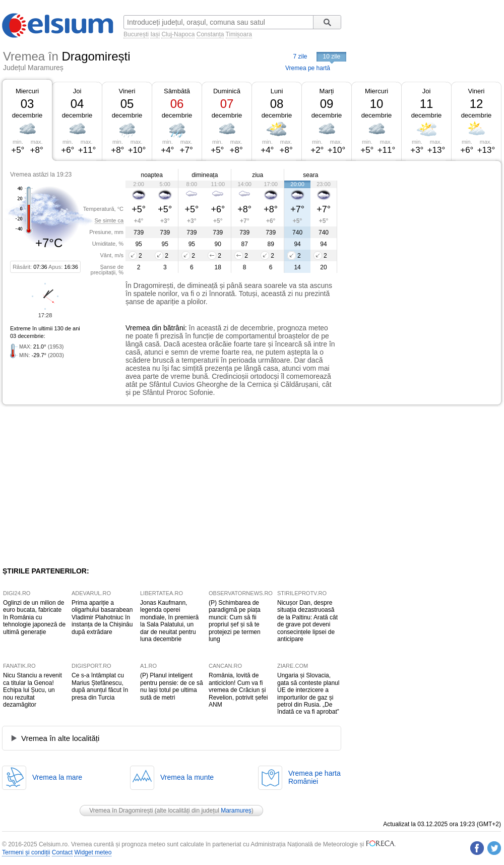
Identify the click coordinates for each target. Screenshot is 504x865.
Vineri (127, 91)
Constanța (210, 34)
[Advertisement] (405, 223)
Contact (62, 852)
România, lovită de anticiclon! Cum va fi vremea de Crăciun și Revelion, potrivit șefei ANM (238, 690)
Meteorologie (340, 844)
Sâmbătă (177, 91)
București (136, 34)
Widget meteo (93, 852)
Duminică (227, 91)
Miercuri (27, 91)
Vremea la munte (187, 777)
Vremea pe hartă (308, 68)
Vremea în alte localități (60, 738)
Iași (155, 34)
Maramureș (236, 811)
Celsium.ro (53, 844)
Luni (277, 91)
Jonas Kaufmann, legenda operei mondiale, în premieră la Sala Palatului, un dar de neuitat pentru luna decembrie (169, 621)
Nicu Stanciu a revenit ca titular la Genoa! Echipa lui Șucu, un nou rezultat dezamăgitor (33, 690)
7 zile (300, 56)
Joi (77, 91)
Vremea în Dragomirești (121, 811)
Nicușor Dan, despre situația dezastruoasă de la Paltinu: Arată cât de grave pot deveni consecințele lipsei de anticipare (307, 621)
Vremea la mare (57, 777)
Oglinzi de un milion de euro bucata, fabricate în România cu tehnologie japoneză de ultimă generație (34, 617)
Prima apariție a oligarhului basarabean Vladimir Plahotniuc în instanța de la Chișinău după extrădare (102, 617)
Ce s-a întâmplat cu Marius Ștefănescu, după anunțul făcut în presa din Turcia (100, 686)
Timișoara (239, 34)
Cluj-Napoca (178, 34)
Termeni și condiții (26, 852)
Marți (327, 91)
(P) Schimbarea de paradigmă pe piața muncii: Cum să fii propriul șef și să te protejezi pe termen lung (235, 621)
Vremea (138, 328)
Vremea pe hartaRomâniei (314, 777)
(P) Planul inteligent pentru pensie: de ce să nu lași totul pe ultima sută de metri (172, 686)
